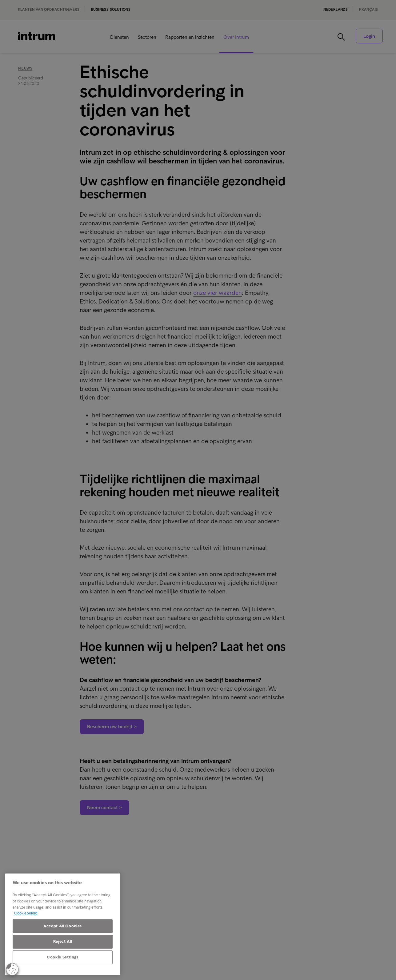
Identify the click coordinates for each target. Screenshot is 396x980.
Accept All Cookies (63, 926)
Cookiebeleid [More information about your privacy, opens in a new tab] (26, 913)
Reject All (63, 941)
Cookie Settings (63, 957)
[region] (63, 924)
